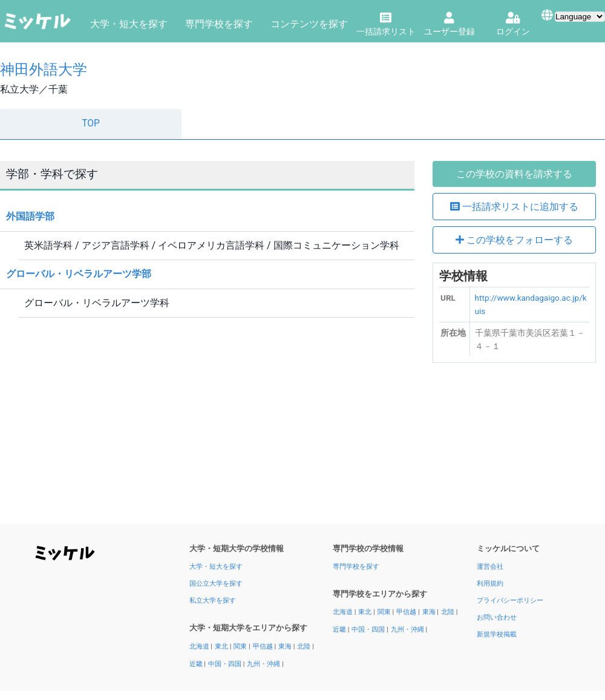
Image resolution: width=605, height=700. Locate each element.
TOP (91, 123)
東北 (222, 646)
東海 (286, 646)
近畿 (197, 664)
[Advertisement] (514, 448)
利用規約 (490, 584)
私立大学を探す (213, 600)
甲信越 (264, 646)
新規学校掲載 (497, 634)
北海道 (200, 646)
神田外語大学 (44, 69)
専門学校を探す (219, 24)
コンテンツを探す (309, 24)
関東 (241, 646)
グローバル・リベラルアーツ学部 (79, 274)
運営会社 (490, 567)
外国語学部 (30, 216)
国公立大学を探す (216, 584)
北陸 (305, 646)
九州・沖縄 (264, 664)
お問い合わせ (497, 617)
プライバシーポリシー (510, 600)
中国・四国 (226, 664)
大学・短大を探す (129, 24)
